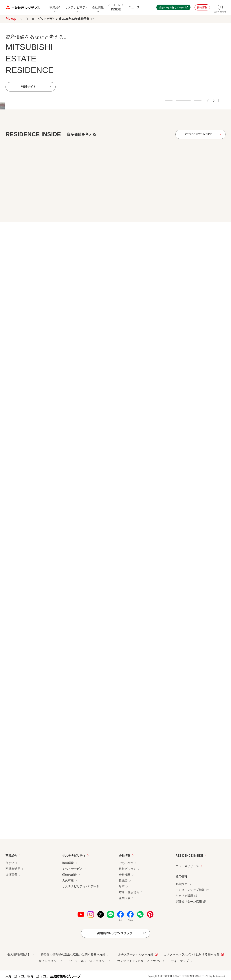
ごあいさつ (126, 863)
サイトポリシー (49, 961)
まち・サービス (72, 869)
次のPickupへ (27, 19)
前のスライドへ (208, 101)
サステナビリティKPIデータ (81, 886)
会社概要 (125, 875)
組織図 (123, 881)
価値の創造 (69, 875)
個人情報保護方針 (19, 954)
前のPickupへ (21, 19)
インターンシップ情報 (192, 890)
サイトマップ (180, 961)
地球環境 (68, 863)
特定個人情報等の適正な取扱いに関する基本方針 (73, 954)
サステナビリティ (74, 856)
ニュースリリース (187, 866)
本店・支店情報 (129, 892)
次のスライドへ (214, 101)
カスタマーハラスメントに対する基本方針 (194, 954)
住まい (10, 863)
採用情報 (181, 877)
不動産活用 (13, 869)
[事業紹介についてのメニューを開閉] (55, 7)
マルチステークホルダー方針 (136, 954)
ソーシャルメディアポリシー (88, 961)
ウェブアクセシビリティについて (139, 961)
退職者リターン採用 (190, 901)
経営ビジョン (128, 869)
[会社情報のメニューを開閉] (98, 7)
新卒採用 (183, 884)
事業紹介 (11, 856)
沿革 (122, 886)
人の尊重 (68, 881)
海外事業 (11, 875)
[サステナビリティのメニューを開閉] (77, 7)
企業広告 (125, 898)
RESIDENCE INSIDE (189, 856)
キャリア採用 (186, 895)
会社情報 (125, 856)
